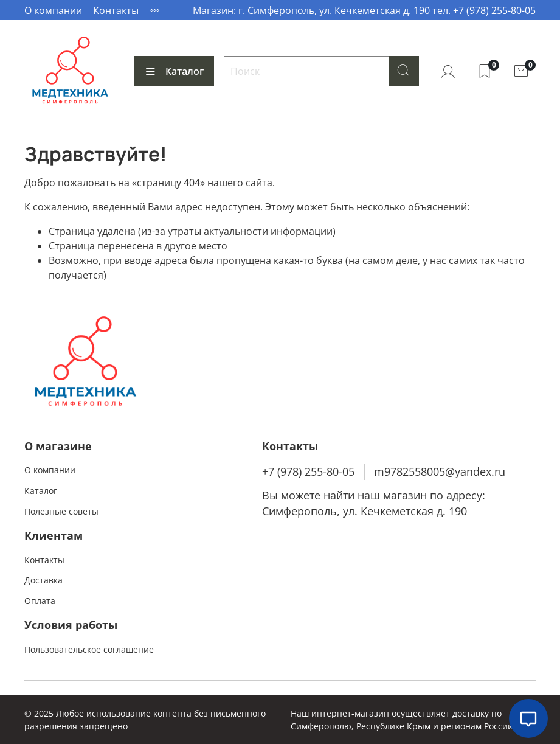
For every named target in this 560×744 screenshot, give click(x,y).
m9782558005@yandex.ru (440, 471)
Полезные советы (61, 511)
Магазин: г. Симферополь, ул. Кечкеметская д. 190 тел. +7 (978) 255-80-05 (364, 10)
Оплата (40, 601)
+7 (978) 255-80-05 (308, 471)
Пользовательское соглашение (89, 649)
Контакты (116, 10)
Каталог (174, 71)
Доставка (43, 580)
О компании (53, 10)
